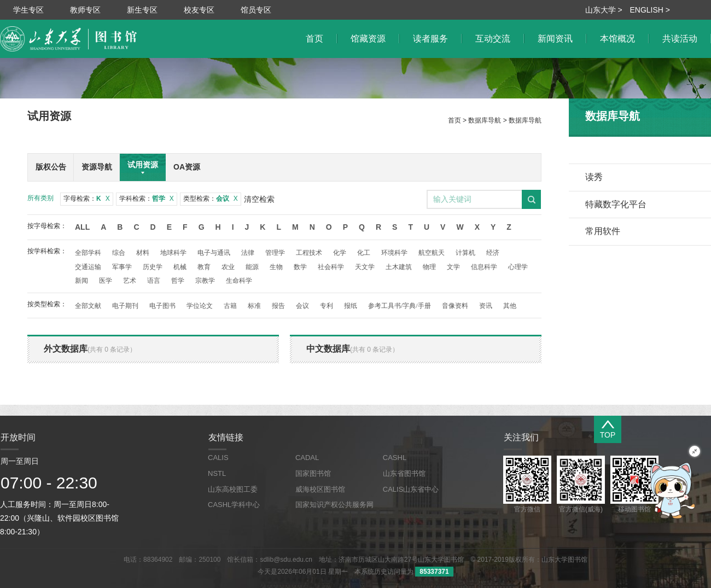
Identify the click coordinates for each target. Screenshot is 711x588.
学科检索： (147, 199)
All (82, 227)
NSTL (217, 473)
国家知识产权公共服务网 (334, 505)
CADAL (307, 458)
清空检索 (259, 199)
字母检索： (87, 199)
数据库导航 (485, 120)
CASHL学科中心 (234, 505)
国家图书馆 (313, 473)
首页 (454, 120)
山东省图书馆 (404, 473)
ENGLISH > (650, 10)
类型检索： (211, 199)
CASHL (395, 458)
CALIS (218, 458)
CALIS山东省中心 (411, 489)
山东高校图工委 (233, 489)
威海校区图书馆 (320, 489)
